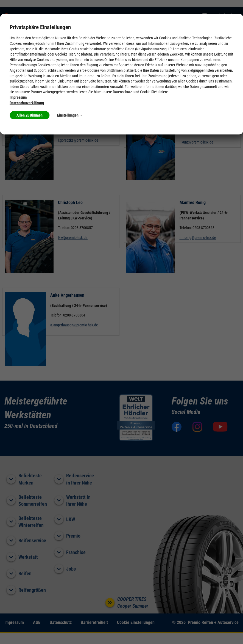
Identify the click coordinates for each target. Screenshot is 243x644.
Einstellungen (69, 115)
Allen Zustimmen (30, 115)
